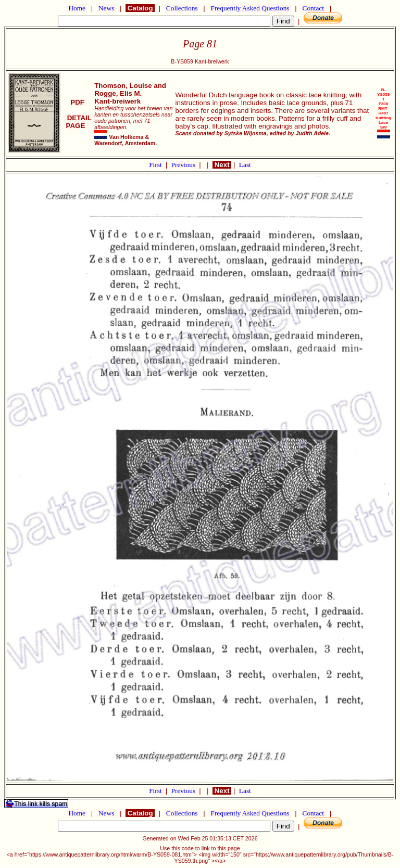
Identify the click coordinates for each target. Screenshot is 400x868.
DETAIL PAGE (77, 122)
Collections (182, 8)
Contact (313, 8)
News (107, 8)
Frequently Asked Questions (250, 8)
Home (77, 8)
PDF (78, 102)
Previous (184, 165)
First (156, 165)
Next (222, 165)
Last (245, 165)
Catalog (140, 8)
